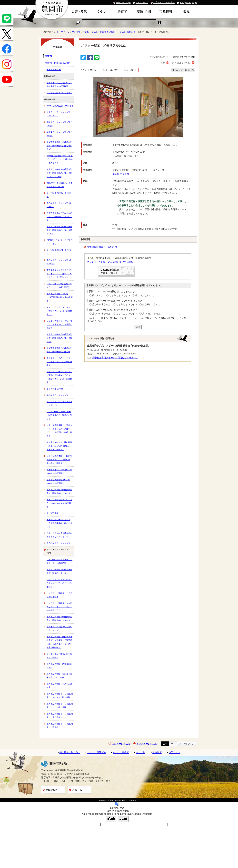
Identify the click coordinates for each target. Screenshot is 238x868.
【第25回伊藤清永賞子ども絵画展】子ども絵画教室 (59, 561)
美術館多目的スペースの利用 (102, 247)
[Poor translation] (123, 819)
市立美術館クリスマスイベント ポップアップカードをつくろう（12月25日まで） (59, 274)
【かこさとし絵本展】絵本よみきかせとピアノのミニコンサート (59, 583)
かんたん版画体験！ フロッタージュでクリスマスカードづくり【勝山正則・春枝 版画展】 (59, 431)
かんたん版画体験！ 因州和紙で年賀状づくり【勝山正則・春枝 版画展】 (59, 460)
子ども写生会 (52, 513)
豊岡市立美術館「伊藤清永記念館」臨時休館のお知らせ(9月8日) (59, 338)
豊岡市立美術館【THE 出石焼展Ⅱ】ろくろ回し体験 (60, 706)
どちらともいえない (119, 295)
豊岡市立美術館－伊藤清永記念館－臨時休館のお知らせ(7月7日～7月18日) (59, 173)
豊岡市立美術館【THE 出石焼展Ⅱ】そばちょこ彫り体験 (60, 696)
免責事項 (157, 753)
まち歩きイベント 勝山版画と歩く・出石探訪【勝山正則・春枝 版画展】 (59, 446)
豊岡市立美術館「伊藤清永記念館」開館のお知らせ (59, 571)
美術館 (86, 32)
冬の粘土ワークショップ (57, 395)
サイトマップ (142, 3)
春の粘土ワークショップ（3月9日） (59, 205)
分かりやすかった (101, 304)
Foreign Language (188, 3)
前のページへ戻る (121, 744)
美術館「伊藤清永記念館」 (104, 32)
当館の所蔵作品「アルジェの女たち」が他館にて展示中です (59, 217)
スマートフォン (187, 744)
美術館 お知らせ (127, 32)
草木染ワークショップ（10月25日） (59, 134)
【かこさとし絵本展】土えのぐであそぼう (59, 595)
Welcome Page (123, 3)
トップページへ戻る (147, 744)
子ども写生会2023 (55, 389)
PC (173, 744)
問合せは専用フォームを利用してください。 (115, 358)
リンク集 (141, 753)
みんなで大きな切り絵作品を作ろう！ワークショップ (59, 535)
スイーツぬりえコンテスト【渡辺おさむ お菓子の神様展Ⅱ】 (59, 311)
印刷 (163, 63)
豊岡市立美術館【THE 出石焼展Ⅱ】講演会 (60, 726)
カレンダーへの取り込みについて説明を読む (110, 262)
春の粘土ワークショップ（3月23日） (59, 262)
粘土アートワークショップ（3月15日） (58, 114)
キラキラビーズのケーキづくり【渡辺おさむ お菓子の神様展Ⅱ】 (59, 362)
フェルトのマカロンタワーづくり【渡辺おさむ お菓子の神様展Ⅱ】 (59, 324)
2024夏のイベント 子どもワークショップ (60, 242)
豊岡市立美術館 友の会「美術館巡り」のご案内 (59, 676)
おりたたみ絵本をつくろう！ (59, 93)
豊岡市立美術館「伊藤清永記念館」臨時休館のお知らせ (59, 350)
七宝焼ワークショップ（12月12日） (59, 124)
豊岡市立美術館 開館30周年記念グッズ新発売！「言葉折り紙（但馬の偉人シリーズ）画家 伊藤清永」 (59, 642)
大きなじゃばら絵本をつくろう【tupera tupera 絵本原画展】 (59, 503)
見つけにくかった (151, 314)
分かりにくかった (151, 304)
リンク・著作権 (121, 753)
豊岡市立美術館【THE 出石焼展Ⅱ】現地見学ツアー (60, 716)
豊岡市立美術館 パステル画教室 (59, 686)
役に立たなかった (145, 295)
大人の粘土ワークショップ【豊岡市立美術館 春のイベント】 (59, 523)
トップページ (63, 32)
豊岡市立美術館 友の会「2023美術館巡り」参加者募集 (60, 297)
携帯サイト (174, 753)
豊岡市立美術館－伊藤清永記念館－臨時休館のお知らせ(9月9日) (59, 146)
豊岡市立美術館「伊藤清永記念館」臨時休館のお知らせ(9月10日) (59, 230)
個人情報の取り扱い (70, 753)
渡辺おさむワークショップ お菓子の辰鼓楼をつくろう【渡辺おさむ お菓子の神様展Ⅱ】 (59, 377)
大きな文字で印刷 (181, 63)
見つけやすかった (101, 314)
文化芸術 (76, 32)
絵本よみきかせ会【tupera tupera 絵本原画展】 (58, 481)
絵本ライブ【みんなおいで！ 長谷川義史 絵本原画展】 (59, 84)
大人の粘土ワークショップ (58, 543)
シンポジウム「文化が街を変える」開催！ (59, 656)
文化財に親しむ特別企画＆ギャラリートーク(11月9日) (59, 286)
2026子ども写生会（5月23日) (60, 106)
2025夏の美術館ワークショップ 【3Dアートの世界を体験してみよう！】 (60, 159)
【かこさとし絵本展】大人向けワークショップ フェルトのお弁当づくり (59, 607)
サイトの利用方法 (96, 753)
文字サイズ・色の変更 (164, 3)
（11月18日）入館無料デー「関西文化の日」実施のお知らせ (59, 415)
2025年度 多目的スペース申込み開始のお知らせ (60, 185)
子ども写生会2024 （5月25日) (59, 252)
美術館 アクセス (121, 174)
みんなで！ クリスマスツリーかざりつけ (59, 403)
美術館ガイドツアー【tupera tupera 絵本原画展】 (59, 471)
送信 (138, 327)
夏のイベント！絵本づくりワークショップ (59, 628)
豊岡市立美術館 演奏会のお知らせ (59, 666)
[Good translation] (111, 819)
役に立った (98, 295)
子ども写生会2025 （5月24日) (59, 195)
